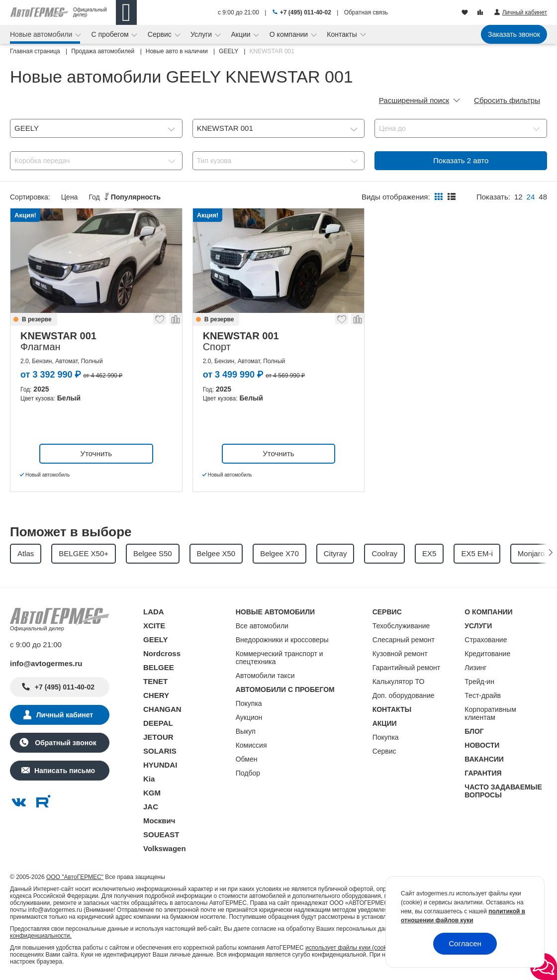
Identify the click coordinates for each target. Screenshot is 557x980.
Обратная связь (366, 12)
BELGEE (159, 667)
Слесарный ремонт (404, 640)
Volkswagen (165, 848)
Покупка (249, 703)
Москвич (159, 821)
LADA (154, 612)
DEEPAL (158, 723)
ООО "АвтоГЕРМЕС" (75, 877)
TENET (155, 681)
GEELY (155, 639)
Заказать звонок (514, 34)
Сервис (161, 34)
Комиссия (251, 745)
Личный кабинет (65, 715)
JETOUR (158, 737)
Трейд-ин (479, 682)
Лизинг (475, 668)
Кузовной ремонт (400, 654)
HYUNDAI (160, 765)
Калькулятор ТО (399, 682)
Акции (241, 34)
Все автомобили (262, 626)
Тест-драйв (483, 695)
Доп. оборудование (404, 695)
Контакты (343, 34)
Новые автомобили (42, 34)
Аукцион (249, 717)
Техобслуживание (401, 626)
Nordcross (162, 653)
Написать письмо (65, 771)
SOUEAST (161, 834)
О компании (290, 34)
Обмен (247, 759)
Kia (149, 779)
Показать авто (461, 160)
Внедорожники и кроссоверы (282, 640)
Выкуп (246, 731)
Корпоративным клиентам (490, 713)
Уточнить (96, 453)
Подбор (248, 773)
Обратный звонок (64, 743)
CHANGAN (162, 709)
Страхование (486, 640)
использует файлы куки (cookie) (349, 948)
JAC (151, 807)
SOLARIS (160, 751)
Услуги (202, 34)
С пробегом (111, 34)
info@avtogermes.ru (46, 663)
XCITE (154, 626)
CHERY (156, 695)
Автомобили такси (265, 676)
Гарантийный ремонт (407, 668)
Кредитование (487, 654)
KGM (152, 793)
